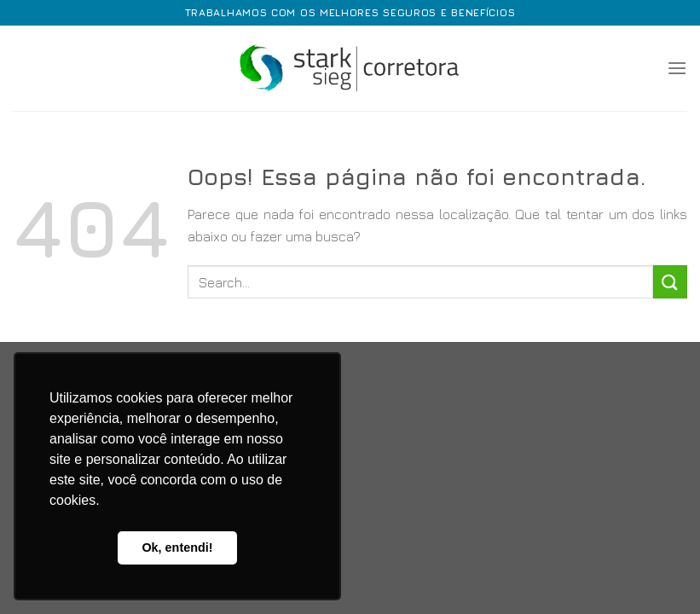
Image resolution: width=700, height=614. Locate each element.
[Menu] (677, 68)
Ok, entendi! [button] (177, 547)
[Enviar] (670, 282)
